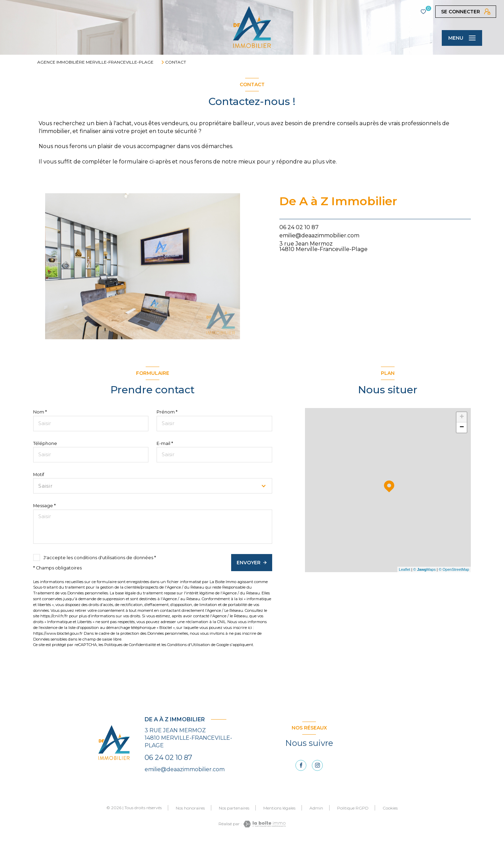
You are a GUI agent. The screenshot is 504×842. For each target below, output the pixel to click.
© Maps (425, 569)
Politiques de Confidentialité (130, 645)
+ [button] (462, 417)
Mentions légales (279, 808)
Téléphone (45, 443)
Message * (44, 506)
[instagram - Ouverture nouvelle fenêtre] (317, 765)
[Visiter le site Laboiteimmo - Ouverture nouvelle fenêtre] (264, 824)
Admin (316, 808)
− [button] (462, 427)
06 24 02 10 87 (299, 227)
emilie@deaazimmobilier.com (319, 235)
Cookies (390, 808)
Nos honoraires (190, 808)
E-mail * (165, 443)
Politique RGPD (353, 808)
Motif (39, 475)
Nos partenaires (234, 808)
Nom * (40, 412)
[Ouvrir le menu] (462, 38)
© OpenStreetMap (454, 569)
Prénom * (167, 412)
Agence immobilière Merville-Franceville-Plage (95, 62)
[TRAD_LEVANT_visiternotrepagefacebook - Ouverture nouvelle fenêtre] (301, 765)
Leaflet (405, 569)
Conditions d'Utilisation (189, 645)
